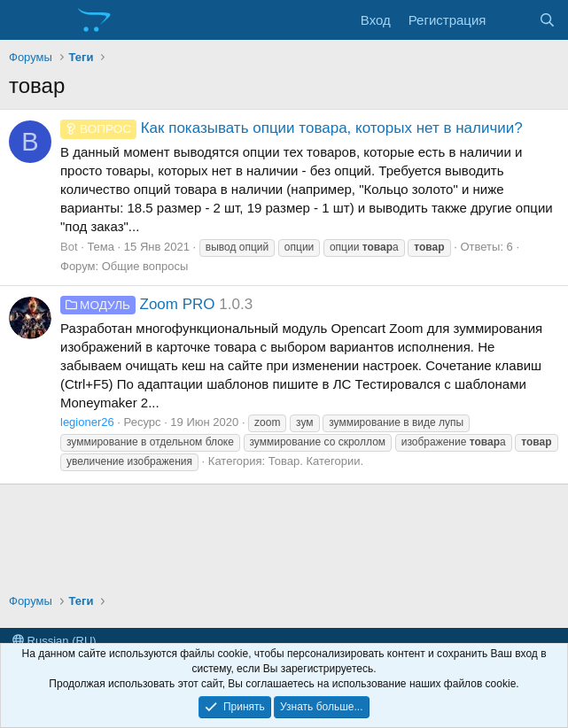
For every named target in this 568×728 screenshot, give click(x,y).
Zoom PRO (138, 304)
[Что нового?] (512, 20)
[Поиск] (547, 20)
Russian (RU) (54, 641)
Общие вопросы (145, 266)
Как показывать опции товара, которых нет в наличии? (292, 128)
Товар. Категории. (316, 461)
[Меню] (24, 20)
